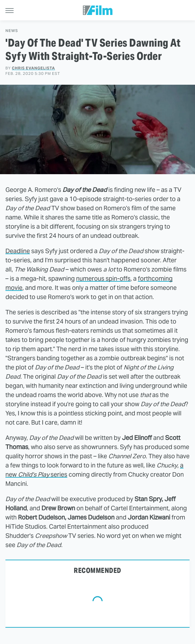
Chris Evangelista (33, 68)
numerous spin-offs (103, 278)
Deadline (18, 251)
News (12, 31)
